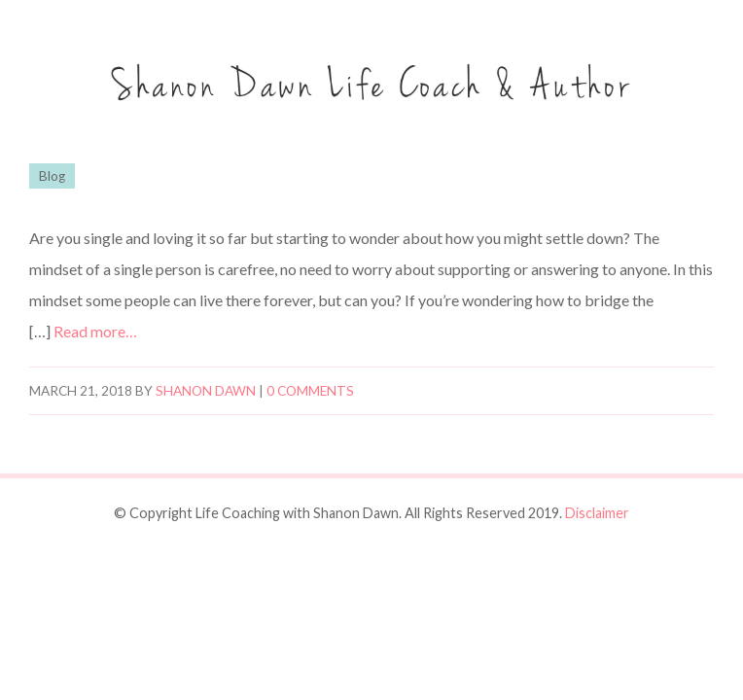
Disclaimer (597, 513)
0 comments (310, 391)
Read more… (95, 331)
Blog (52, 176)
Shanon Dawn (206, 391)
